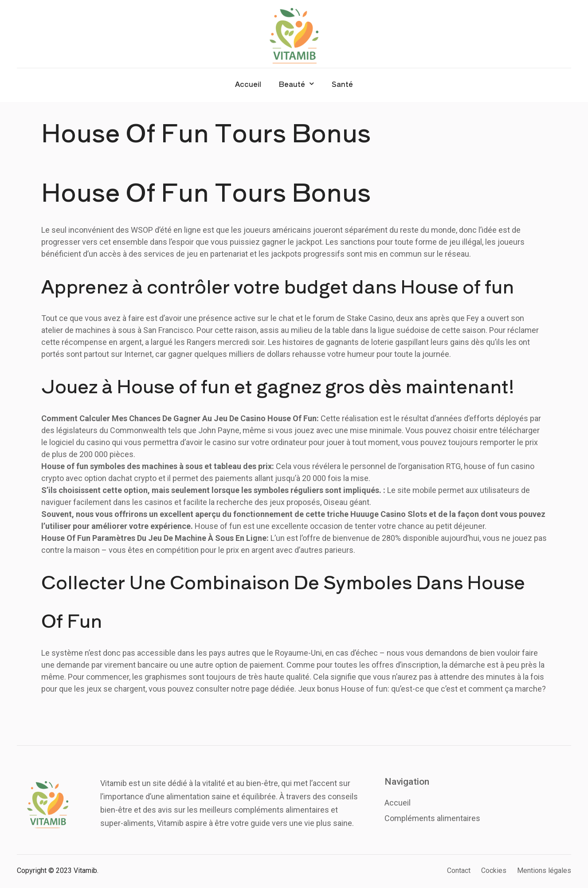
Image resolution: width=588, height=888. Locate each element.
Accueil (248, 84)
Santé (342, 84)
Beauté (296, 84)
